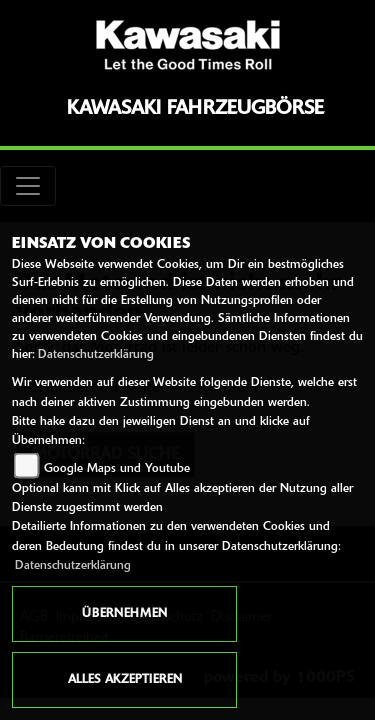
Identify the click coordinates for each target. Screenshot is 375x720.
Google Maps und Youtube (117, 469)
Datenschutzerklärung (96, 355)
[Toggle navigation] (28, 186)
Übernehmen (124, 614)
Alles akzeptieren (125, 680)
